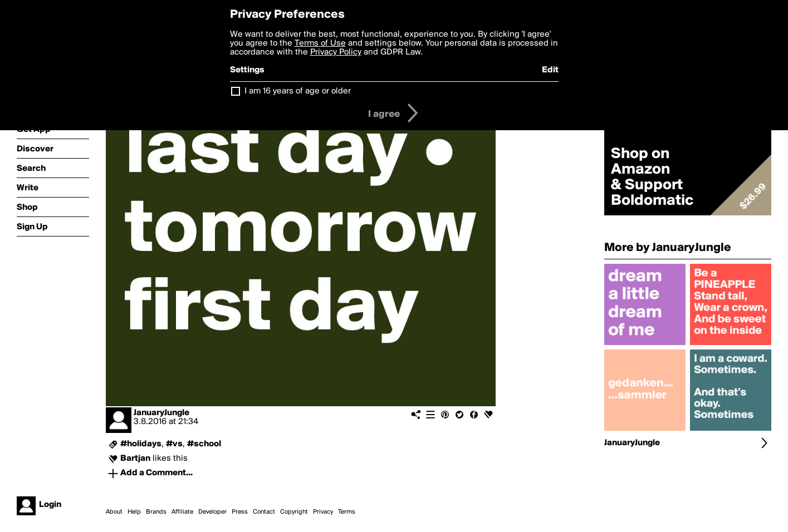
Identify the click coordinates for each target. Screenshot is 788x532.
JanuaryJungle (161, 413)
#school (204, 444)
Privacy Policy (336, 52)
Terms (347, 512)
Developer (212, 512)
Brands (156, 512)
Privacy (323, 512)
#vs (174, 444)
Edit (550, 70)
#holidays (141, 444)
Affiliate (182, 512)
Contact (264, 512)
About (114, 512)
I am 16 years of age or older (298, 91)
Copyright (294, 512)
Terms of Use (320, 43)
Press (240, 512)
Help (134, 512)
